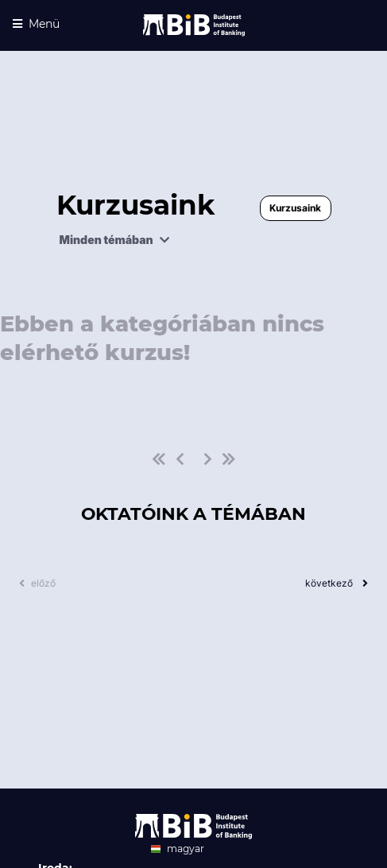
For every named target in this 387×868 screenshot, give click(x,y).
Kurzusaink (295, 208)
